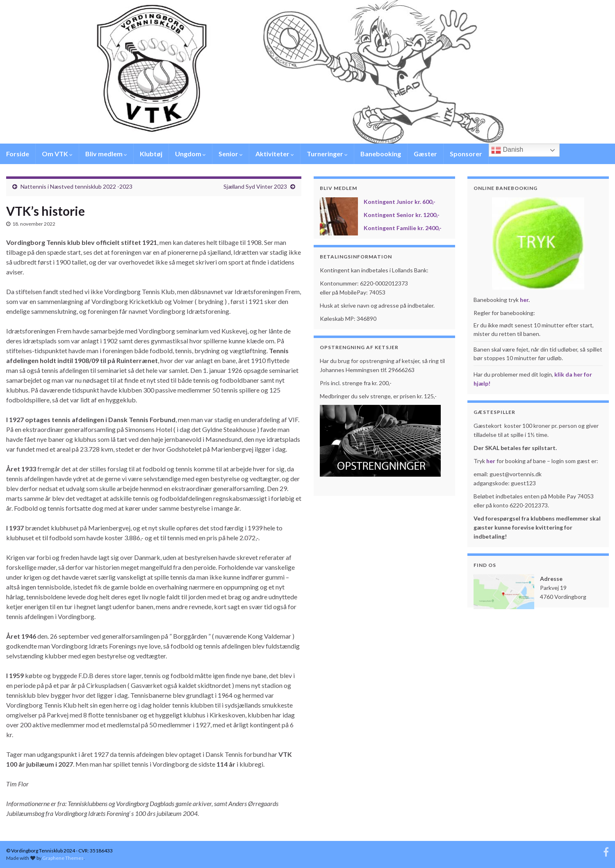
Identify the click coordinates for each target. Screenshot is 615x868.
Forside (18, 154)
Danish (507, 150)
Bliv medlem (106, 154)
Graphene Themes (63, 858)
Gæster (425, 154)
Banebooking (381, 154)
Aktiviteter (275, 154)
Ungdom (190, 154)
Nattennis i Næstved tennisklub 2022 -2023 (76, 186)
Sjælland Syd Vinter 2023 (255, 186)
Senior (231, 154)
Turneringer (327, 154)
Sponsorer (466, 154)
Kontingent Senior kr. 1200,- (402, 215)
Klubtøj (151, 154)
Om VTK (57, 154)
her (524, 300)
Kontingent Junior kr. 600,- (400, 202)
